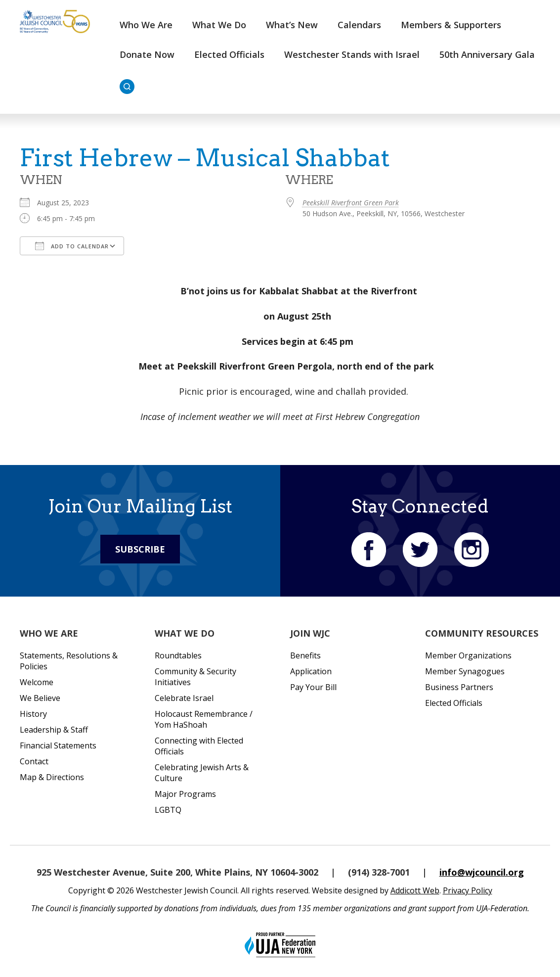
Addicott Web (415, 890)
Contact (34, 761)
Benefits (305, 655)
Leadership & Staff (54, 730)
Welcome (37, 682)
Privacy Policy (468, 890)
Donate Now (147, 54)
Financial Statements (58, 745)
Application (311, 671)
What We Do (219, 25)
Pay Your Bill (313, 687)
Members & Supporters (451, 25)
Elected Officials (229, 54)
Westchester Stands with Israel (352, 54)
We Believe (40, 698)
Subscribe (140, 549)
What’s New (292, 25)
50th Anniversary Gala (487, 54)
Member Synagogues (465, 671)
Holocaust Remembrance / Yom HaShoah (204, 719)
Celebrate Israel (184, 698)
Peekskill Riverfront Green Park (351, 203)
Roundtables (178, 655)
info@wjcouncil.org (482, 872)
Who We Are (146, 25)
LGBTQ (168, 810)
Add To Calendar (72, 246)
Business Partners (459, 687)
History (33, 714)
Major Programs (185, 794)
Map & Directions (52, 777)
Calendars (359, 25)
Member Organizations (468, 655)
